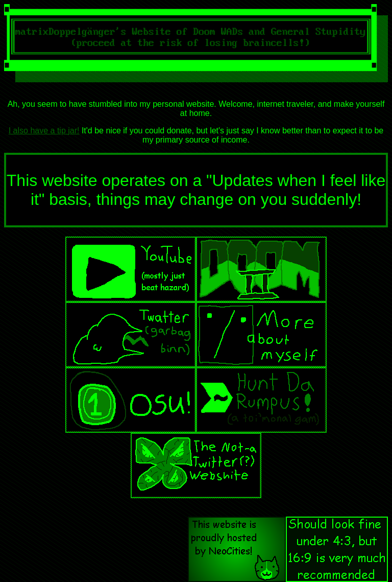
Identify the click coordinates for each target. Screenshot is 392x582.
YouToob (131, 269)
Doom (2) (261, 269)
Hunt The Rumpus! (261, 400)
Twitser (131, 335)
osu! (131, 400)
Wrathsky (196, 465)
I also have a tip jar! (44, 131)
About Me (261, 335)
